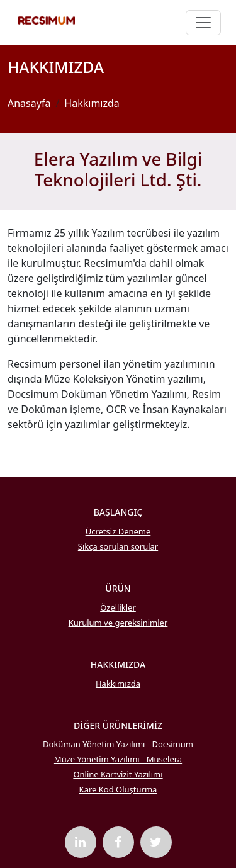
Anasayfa (29, 103)
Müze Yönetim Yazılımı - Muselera (118, 759)
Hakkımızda (118, 684)
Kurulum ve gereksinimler (118, 623)
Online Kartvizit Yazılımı (118, 774)
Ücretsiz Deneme (118, 531)
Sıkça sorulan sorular (118, 546)
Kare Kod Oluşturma (118, 789)
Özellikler (118, 607)
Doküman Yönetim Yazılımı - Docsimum (118, 744)
